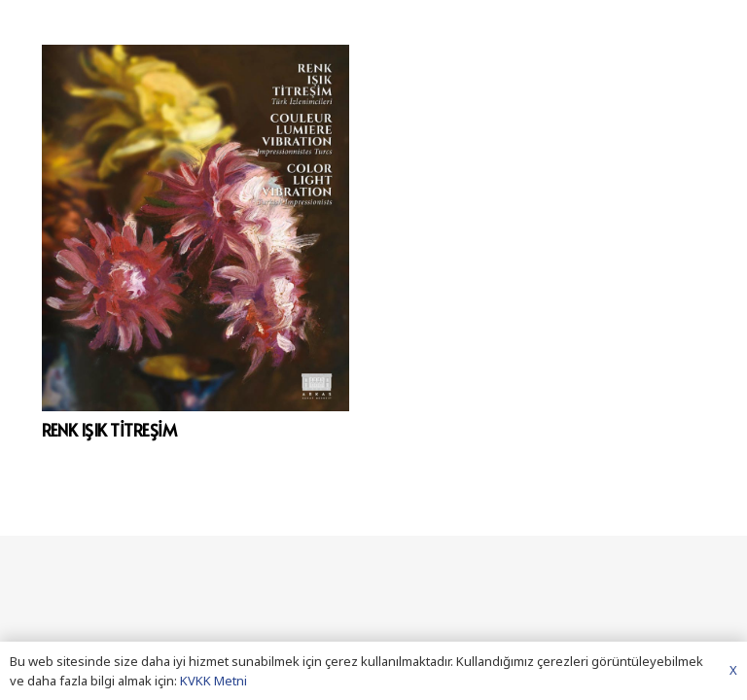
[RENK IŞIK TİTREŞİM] (196, 228)
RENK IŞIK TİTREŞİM (109, 430)
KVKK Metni (213, 681)
